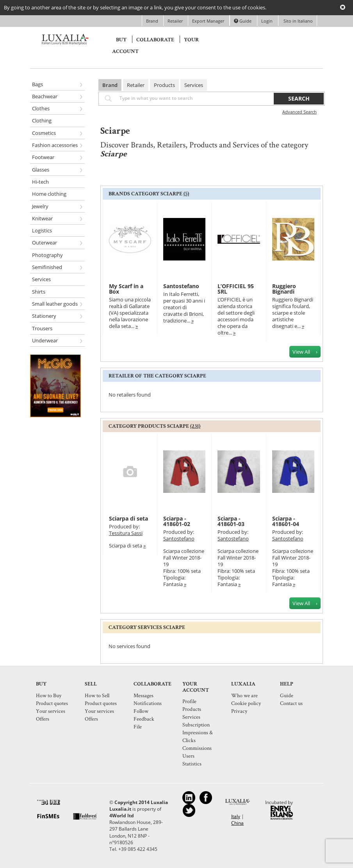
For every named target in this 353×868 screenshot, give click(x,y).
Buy (121, 40)
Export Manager (209, 21)
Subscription (196, 725)
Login (267, 21)
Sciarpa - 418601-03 (231, 521)
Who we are (244, 695)
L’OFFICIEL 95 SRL (236, 289)
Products (164, 85)
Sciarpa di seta (128, 518)
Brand (153, 21)
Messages (144, 695)
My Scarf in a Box (126, 289)
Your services (51, 711)
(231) (195, 426)
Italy (236, 816)
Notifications (148, 703)
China (237, 823)
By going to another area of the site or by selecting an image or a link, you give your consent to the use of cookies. (135, 7)
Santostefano (181, 286)
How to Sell (97, 695)
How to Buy (49, 695)
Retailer (176, 21)
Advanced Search (300, 112)
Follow (141, 711)
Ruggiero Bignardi (284, 289)
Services (194, 85)
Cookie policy (246, 703)
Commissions (197, 748)
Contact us (291, 703)
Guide (243, 21)
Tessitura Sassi (126, 533)
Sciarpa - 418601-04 (286, 521)
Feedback (144, 719)
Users (188, 756)
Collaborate (155, 40)
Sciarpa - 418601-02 (177, 521)
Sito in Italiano (298, 21)
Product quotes (52, 703)
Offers (43, 719)
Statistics (192, 763)
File (138, 726)
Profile (189, 701)
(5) (186, 194)
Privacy (239, 711)
